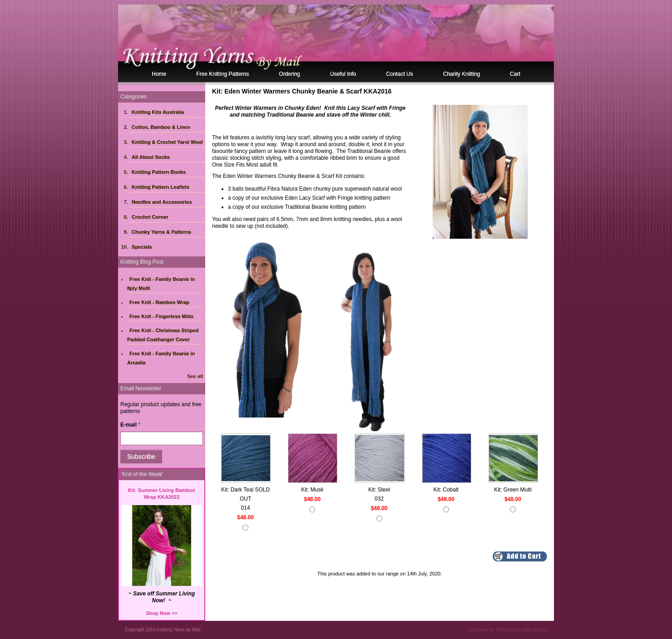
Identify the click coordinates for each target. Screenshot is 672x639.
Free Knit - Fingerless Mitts (161, 316)
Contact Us (399, 74)
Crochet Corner (150, 217)
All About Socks (151, 157)
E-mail (130, 425)
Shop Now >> (162, 613)
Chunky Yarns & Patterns (161, 232)
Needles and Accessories (162, 202)
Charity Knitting (462, 74)
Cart (515, 74)
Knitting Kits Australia (158, 112)
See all (195, 376)
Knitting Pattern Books (159, 172)
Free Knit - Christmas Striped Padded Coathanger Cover (163, 335)
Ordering (289, 74)
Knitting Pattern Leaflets (161, 187)
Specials (142, 247)
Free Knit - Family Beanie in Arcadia (161, 358)
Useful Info (343, 74)
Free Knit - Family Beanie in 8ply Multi (161, 284)
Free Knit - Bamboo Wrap (159, 302)
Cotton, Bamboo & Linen (161, 127)
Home (159, 74)
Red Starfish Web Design (522, 630)
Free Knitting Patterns (222, 74)
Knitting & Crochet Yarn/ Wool (167, 142)
